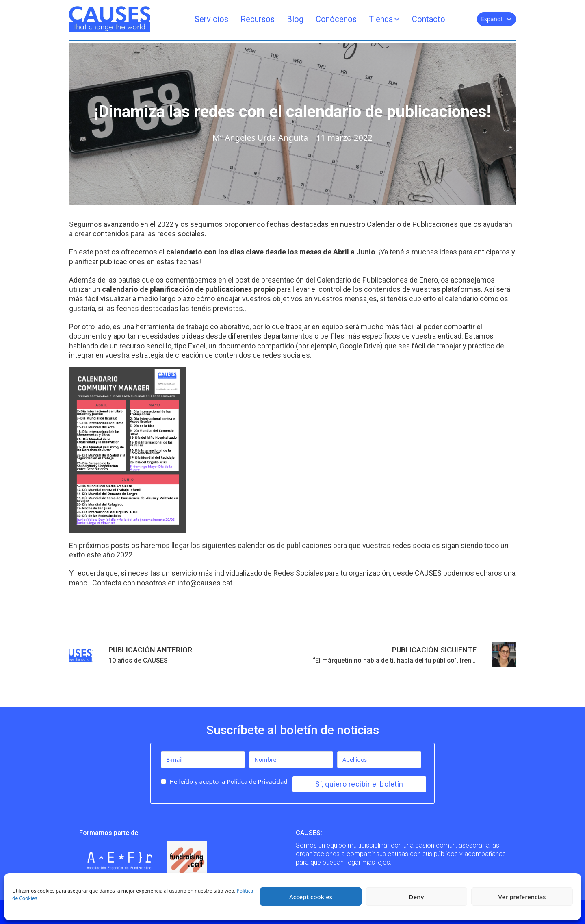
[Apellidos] (379, 760)
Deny (417, 897)
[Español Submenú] (509, 19)
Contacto (429, 19)
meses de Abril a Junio (337, 252)
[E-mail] (203, 760)
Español (492, 19)
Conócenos (336, 19)
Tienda (381, 19)
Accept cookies (311, 897)
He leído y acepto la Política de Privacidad (229, 781)
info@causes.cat (205, 583)
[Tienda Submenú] (397, 19)
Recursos (258, 19)
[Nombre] (291, 760)
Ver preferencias (522, 897)
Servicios (211, 19)
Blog (295, 19)
